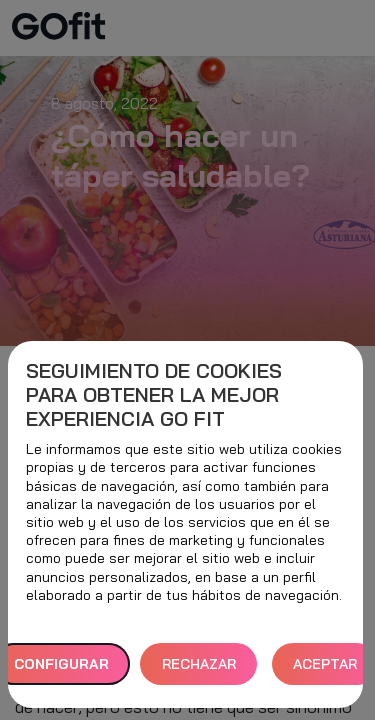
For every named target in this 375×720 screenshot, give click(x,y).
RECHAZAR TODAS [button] (199, 670)
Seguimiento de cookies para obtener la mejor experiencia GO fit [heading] (154, 395)
